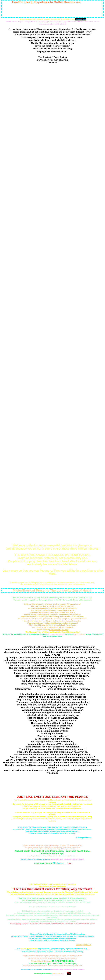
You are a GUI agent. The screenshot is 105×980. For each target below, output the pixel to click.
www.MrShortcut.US (53, 404)
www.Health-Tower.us (52, 533)
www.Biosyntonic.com (52, 283)
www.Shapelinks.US (52, 329)
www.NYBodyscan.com (52, 267)
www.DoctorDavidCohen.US (52, 153)
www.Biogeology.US (52, 358)
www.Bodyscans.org (52, 365)
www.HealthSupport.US (52, 252)
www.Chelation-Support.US (53, 185)
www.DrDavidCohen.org (52, 237)
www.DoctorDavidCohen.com (52, 491)
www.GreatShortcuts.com (53, 517)
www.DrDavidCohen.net (53, 213)
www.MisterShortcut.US (53, 388)
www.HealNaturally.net (52, 275)
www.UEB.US (52, 453)
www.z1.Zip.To (52, 437)
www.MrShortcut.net (52, 396)
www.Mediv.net (53, 419)
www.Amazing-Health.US (52, 476)
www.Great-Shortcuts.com (52, 510)
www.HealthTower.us (52, 540)
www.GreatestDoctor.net (53, 229)
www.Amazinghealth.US (52, 468)
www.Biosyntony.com (52, 290)
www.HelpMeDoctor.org (52, 260)
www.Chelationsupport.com (53, 177)
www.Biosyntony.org (53, 342)
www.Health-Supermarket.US (53, 129)
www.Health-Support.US (53, 221)
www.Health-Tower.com (52, 525)
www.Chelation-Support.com (52, 145)
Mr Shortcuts (16, 647)
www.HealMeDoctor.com (53, 206)
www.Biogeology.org (52, 350)
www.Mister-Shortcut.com (52, 412)
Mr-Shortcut (80, 634)
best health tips (39, 689)
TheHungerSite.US (83, 944)
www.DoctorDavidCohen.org (52, 137)
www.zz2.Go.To (53, 445)
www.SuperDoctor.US (52, 298)
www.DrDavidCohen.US (52, 244)
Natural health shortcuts (41, 961)
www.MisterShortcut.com (52, 192)
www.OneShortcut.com (53, 314)
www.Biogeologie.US (53, 321)
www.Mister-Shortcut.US (52, 502)
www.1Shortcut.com (53, 86)
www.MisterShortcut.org (53, 381)
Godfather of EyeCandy (59, 630)
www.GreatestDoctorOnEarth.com (53, 70)
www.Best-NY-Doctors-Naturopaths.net (52, 461)
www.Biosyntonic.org (52, 306)
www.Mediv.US (52, 427)
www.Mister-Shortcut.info (52, 484)
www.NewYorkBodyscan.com (52, 116)
